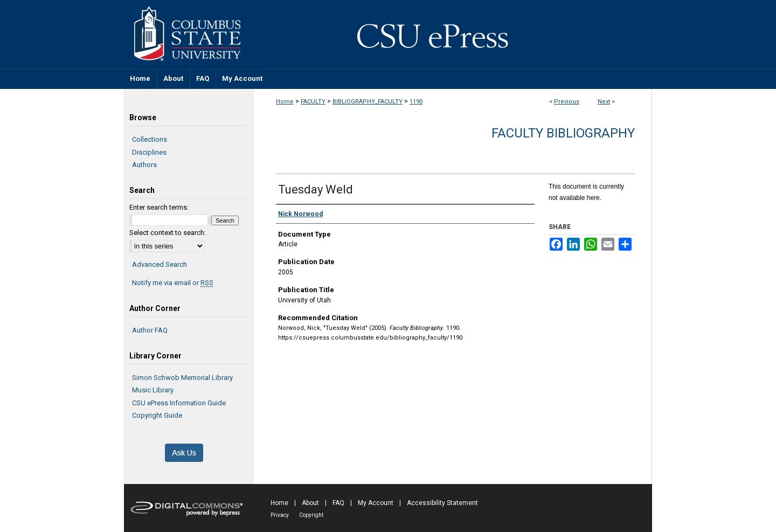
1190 (416, 102)
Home (285, 102)
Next (604, 102)
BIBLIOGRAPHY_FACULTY (368, 102)
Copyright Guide (157, 415)
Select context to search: (168, 233)
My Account (376, 503)
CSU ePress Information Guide (179, 403)
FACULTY (313, 102)
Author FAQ (150, 330)
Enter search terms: (159, 207)
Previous (567, 102)
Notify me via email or (173, 283)
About (310, 503)
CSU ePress (453, 34)
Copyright (311, 515)
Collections (150, 139)
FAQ (338, 503)
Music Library (153, 390)
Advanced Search (160, 264)
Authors (144, 165)
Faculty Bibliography (563, 133)
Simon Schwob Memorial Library (182, 378)
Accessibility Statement (442, 503)
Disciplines (149, 152)
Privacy (280, 515)
